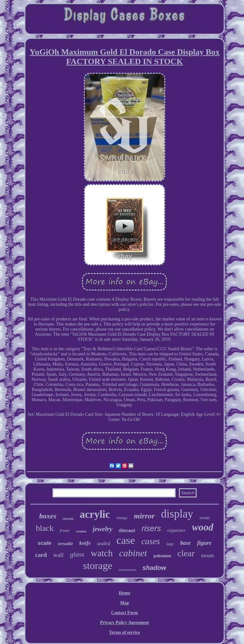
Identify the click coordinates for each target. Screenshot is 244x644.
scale (45, 543)
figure (204, 543)
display (177, 514)
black (44, 528)
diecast (127, 530)
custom (68, 518)
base (185, 543)
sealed (104, 543)
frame (65, 530)
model (205, 518)
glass (77, 554)
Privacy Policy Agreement (125, 623)
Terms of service (124, 632)
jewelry (103, 529)
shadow (154, 568)
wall (58, 555)
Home (125, 593)
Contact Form (125, 613)
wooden (81, 531)
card (41, 555)
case (126, 540)
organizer (177, 530)
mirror (144, 516)
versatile (65, 544)
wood (203, 527)
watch (102, 553)
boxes (48, 516)
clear (186, 553)
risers (151, 528)
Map (125, 603)
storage (98, 565)
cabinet (133, 553)
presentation (128, 570)
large (170, 544)
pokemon (162, 556)
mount (208, 555)
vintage (122, 518)
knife (85, 543)
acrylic (95, 514)
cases (151, 541)
